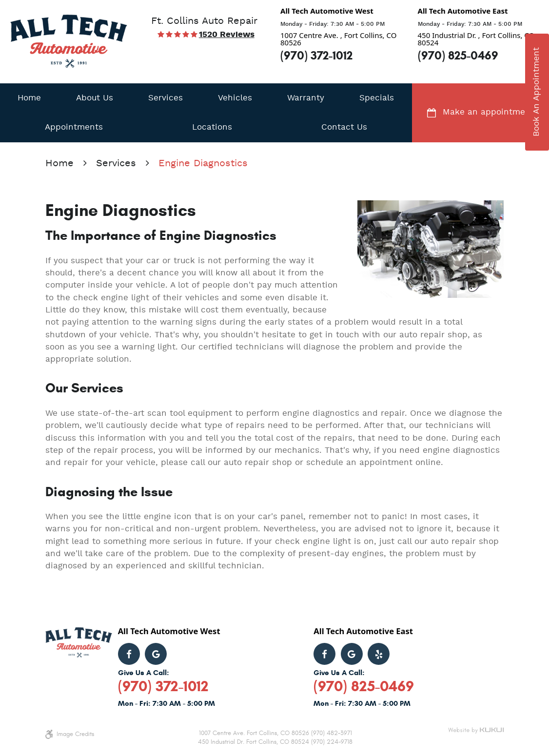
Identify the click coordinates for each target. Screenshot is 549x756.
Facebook (129, 654)
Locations (212, 127)
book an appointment (537, 92)
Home (29, 98)
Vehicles (235, 98)
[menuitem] (29, 98)
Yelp (379, 654)
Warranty (306, 98)
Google (156, 654)
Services (166, 98)
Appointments (74, 127)
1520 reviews (227, 35)
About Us (95, 98)
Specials (377, 98)
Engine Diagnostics (203, 164)
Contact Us (344, 127)
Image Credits (75, 734)
